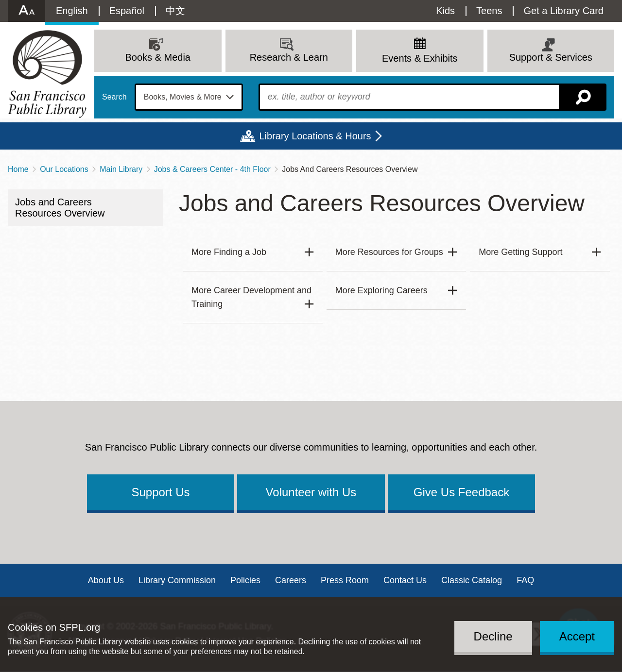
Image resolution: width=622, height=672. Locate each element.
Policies (245, 580)
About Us (106, 580)
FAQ (525, 580)
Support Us (160, 492)
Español (127, 11)
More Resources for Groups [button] (389, 252)
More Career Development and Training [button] (251, 297)
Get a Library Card (563, 11)
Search (114, 97)
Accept (577, 636)
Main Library (121, 169)
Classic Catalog (472, 580)
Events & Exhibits (420, 58)
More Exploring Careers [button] (381, 290)
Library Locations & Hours (315, 136)
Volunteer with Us (311, 492)
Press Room (345, 580)
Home (18, 169)
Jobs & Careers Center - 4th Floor (212, 169)
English (72, 11)
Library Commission (177, 580)
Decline (493, 636)
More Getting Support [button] (520, 252)
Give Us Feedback (461, 492)
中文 (175, 11)
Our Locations (64, 169)
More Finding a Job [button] (229, 252)
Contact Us (405, 580)
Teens (489, 11)
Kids (445, 11)
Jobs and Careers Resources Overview (60, 208)
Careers (291, 580)
